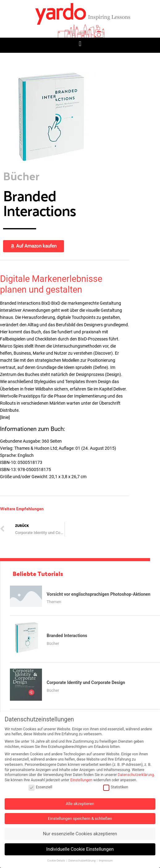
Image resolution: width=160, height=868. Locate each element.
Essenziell (40, 787)
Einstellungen (81, 780)
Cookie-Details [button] (57, 861)
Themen (54, 602)
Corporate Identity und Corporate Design (86, 682)
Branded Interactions (67, 636)
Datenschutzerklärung (136, 775)
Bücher (53, 643)
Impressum (106, 861)
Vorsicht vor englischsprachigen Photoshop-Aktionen (99, 594)
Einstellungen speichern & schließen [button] (80, 818)
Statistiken (116, 787)
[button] (80, 44)
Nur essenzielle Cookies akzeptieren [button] (80, 834)
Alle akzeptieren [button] (80, 804)
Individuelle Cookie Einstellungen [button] (80, 849)
